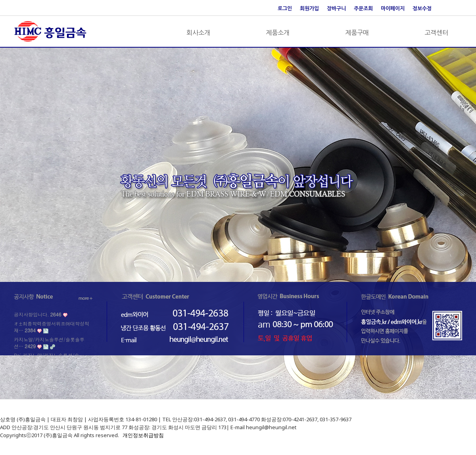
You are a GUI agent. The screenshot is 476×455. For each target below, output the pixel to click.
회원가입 (309, 9)
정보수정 (422, 9)
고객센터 (436, 33)
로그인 (285, 9)
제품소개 (278, 33)
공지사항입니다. (37, 314)
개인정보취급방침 (143, 435)
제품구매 (357, 33)
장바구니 (336, 9)
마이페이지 (393, 9)
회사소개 (198, 33)
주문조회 (363, 9)
